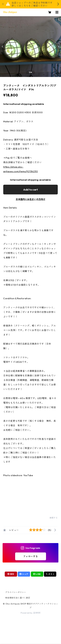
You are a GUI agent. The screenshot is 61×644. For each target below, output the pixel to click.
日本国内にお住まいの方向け (31, 199)
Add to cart (31, 190)
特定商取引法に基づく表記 (18, 598)
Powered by (30, 613)
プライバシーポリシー (16, 592)
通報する (54, 518)
